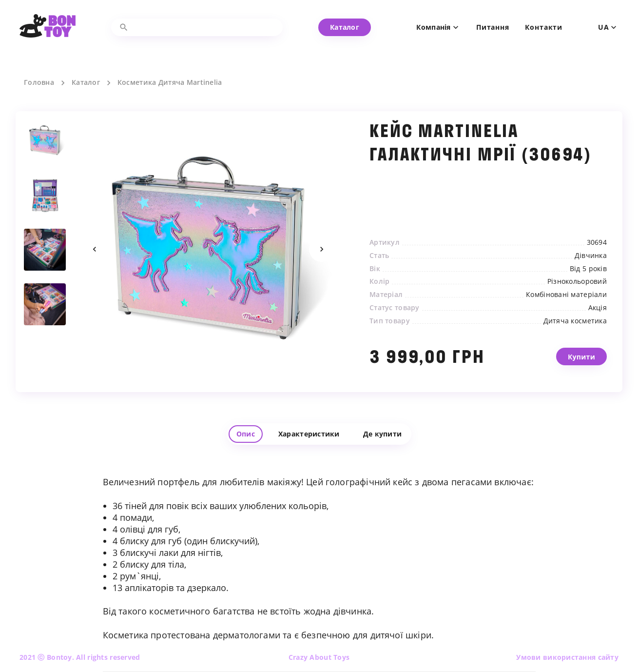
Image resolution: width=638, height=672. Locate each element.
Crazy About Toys (319, 657)
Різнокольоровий (577, 281)
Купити (581, 365)
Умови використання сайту (567, 657)
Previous (95, 249)
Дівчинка (591, 256)
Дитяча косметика (575, 321)
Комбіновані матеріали (566, 295)
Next (322, 249)
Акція (598, 308)
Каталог (86, 82)
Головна (39, 82)
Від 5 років (588, 269)
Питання (493, 27)
